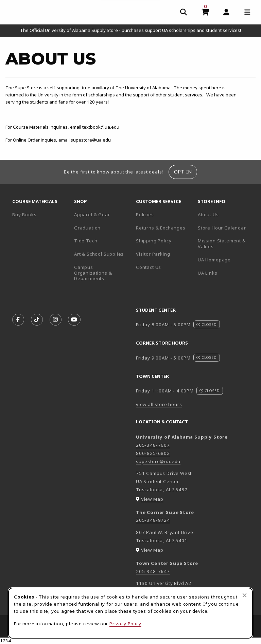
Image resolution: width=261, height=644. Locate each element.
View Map (152, 499)
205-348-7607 (153, 445)
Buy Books (24, 215)
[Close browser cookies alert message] (245, 595)
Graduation (87, 228)
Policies (145, 215)
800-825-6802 (153, 453)
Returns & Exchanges (161, 228)
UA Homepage (226, 260)
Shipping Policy (154, 241)
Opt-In (183, 172)
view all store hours (159, 404)
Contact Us (149, 267)
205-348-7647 (153, 571)
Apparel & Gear (92, 215)
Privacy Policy (125, 624)
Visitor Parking (153, 254)
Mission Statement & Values (222, 244)
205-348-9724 (153, 520)
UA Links (208, 273)
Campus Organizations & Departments (102, 273)
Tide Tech (86, 241)
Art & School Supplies (99, 254)
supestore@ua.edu (158, 461)
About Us (208, 215)
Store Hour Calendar (226, 228)
